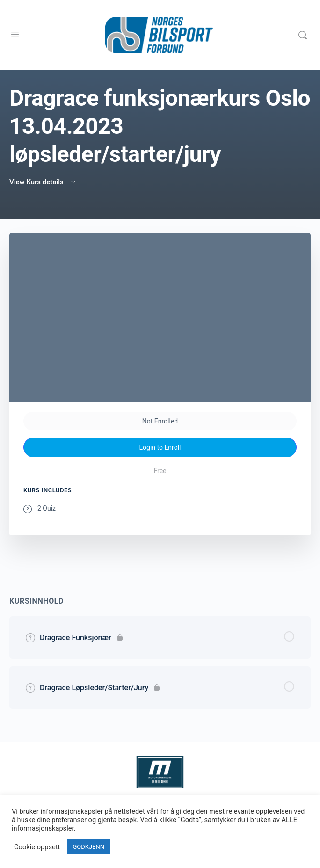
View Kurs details (43, 182)
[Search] (303, 35)
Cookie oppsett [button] (37, 847)
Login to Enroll (160, 447)
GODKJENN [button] (88, 847)
